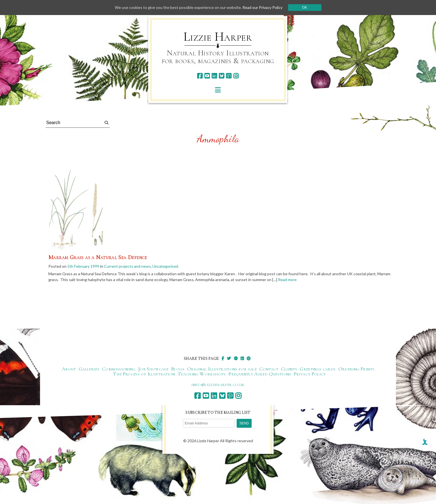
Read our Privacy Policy (262, 7)
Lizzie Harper (218, 37)
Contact (269, 369)
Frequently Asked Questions (260, 374)
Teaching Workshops (202, 374)
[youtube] (207, 76)
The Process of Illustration (144, 374)
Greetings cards (318, 369)
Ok (305, 8)
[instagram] (236, 76)
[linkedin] (214, 76)
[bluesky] (221, 76)
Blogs (178, 369)
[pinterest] (229, 76)
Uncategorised (165, 266)
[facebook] (200, 76)
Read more (287, 280)
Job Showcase (153, 369)
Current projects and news (127, 266)
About (69, 369)
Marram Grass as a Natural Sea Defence (98, 257)
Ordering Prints (356, 369)
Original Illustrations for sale (222, 369)
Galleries (89, 369)
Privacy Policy (310, 374)
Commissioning (119, 369)
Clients (289, 369)
